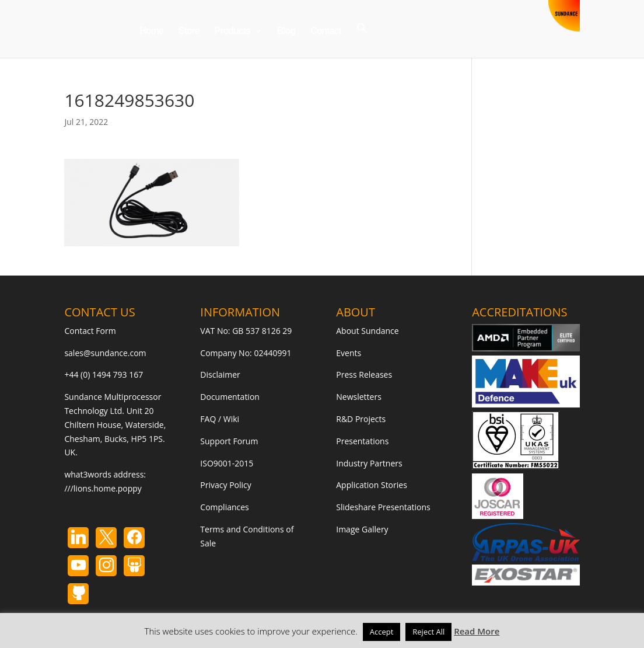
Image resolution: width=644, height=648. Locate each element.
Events (349, 353)
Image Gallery (362, 529)
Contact (326, 31)
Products (232, 31)
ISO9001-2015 (227, 463)
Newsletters (359, 397)
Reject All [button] (428, 632)
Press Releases (364, 374)
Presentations (362, 441)
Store (189, 31)
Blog (286, 31)
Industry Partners (369, 463)
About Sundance (367, 331)
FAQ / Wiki (220, 419)
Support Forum (229, 441)
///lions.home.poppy (103, 488)
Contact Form (90, 331)
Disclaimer (220, 374)
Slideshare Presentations (383, 507)
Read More (477, 631)
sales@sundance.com (105, 353)
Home (151, 31)
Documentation (230, 397)
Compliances (224, 507)
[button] (362, 40)
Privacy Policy (225, 485)
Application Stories (372, 485)
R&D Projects (361, 419)
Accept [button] (382, 632)
